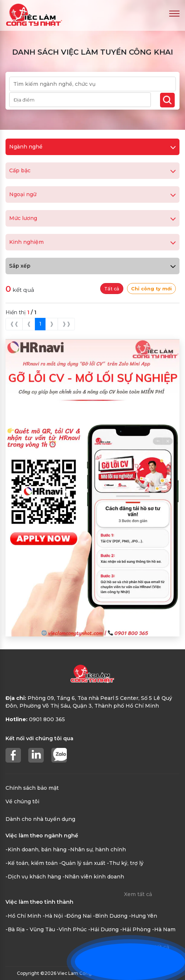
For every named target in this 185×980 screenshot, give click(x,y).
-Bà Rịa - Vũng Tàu (30, 929)
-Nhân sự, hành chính (97, 849)
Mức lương (92, 218)
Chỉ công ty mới (151, 289)
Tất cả (112, 289)
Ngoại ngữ (92, 194)
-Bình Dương (110, 916)
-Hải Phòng (135, 929)
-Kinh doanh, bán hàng (36, 849)
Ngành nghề (92, 147)
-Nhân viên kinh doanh (93, 877)
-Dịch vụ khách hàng (33, 877)
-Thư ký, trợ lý (125, 863)
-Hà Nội (53, 916)
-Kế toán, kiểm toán (32, 863)
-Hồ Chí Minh (23, 916)
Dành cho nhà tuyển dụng (40, 819)
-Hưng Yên (143, 916)
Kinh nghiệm (92, 242)
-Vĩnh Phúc (72, 929)
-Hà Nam (164, 929)
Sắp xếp (92, 266)
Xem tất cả (138, 894)
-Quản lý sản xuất (82, 863)
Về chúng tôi (22, 801)
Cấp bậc (92, 170)
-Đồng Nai (78, 916)
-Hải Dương (103, 929)
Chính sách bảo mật (32, 788)
